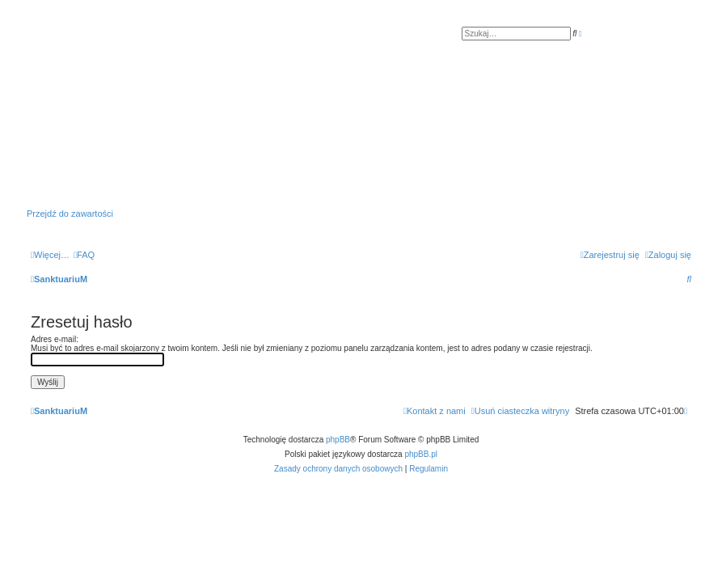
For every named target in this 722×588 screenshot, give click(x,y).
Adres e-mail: (55, 339)
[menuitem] (84, 255)
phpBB (338, 440)
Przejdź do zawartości (70, 214)
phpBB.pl (421, 454)
